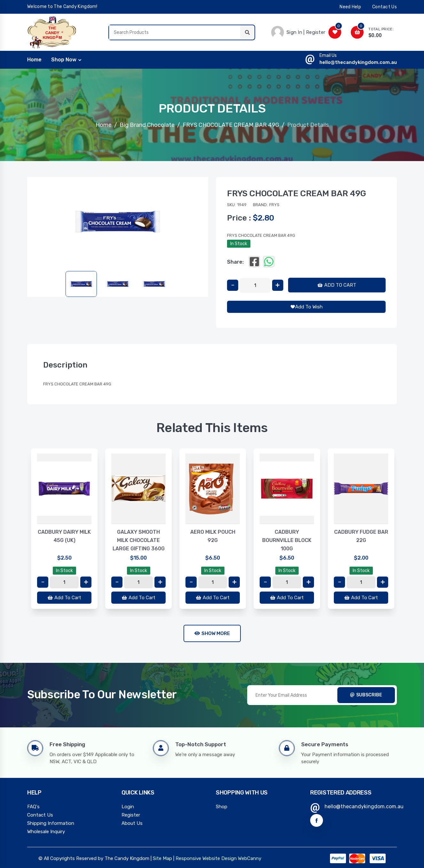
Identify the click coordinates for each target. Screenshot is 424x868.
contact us (385, 7)
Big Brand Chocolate (147, 125)
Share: (235, 262)
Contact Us (40, 815)
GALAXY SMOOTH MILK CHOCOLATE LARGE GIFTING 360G (139, 540)
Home (104, 125)
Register (131, 815)
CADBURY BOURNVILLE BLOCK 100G (287, 540)
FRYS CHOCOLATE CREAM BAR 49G (231, 125)
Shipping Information (51, 823)
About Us (132, 823)
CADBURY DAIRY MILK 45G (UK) (64, 536)
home (34, 60)
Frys (274, 205)
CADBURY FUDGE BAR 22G (361, 536)
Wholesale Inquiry (46, 832)
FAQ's (33, 807)
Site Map (162, 858)
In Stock (239, 244)
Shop (222, 807)
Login (128, 807)
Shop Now (64, 60)
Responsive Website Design (206, 858)
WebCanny (250, 858)
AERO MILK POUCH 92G (213, 536)
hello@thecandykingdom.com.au (358, 62)
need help (350, 7)
